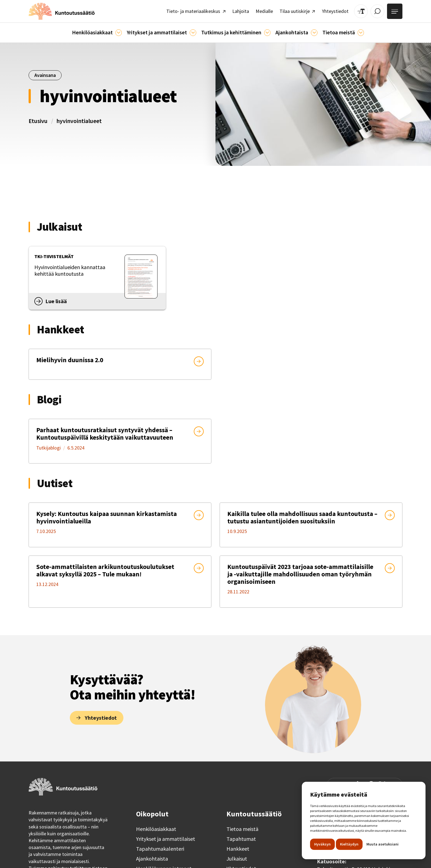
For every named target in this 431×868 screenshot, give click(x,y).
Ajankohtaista (152, 857)
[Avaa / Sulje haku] (378, 11)
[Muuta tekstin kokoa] (362, 11)
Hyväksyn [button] (322, 844)
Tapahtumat (241, 837)
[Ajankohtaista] (267, 32)
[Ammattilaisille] (193, 32)
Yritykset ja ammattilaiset (166, 837)
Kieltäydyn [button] (349, 844)
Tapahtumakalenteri (160, 847)
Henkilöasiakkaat (156, 827)
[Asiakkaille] (119, 32)
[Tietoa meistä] (361, 32)
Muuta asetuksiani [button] (382, 844)
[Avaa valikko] (395, 11)
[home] (61, 11)
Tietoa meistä (242, 827)
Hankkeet (238, 847)
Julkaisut (237, 857)
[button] (97, 32)
